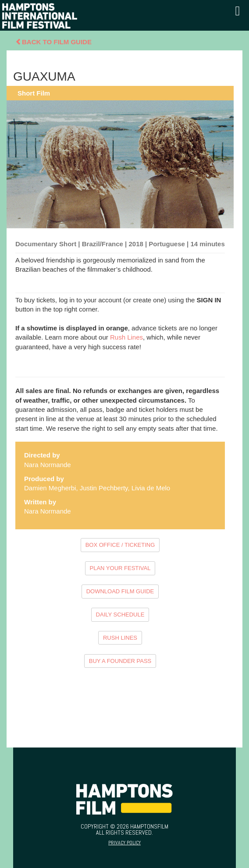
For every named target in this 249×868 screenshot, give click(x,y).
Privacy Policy (125, 843)
